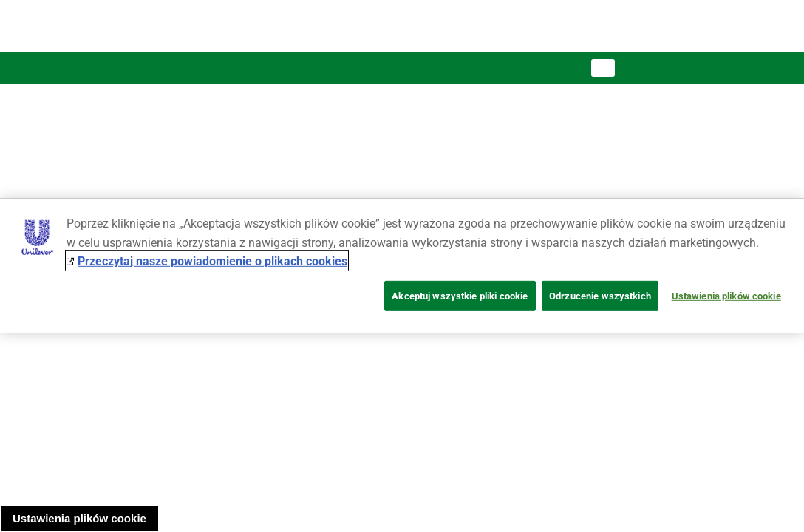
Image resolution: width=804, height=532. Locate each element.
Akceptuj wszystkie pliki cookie (460, 296)
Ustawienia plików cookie (79, 518)
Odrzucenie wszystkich (600, 296)
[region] (402, 266)
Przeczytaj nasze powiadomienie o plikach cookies (212, 261)
